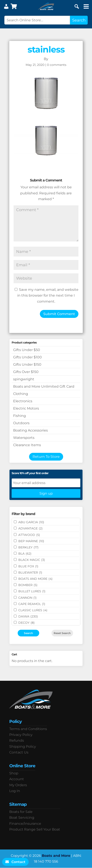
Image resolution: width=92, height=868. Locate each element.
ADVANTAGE (30, 528)
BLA (25, 554)
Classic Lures (33, 610)
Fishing (19, 416)
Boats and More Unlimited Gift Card (44, 386)
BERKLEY (28, 547)
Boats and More (56, 856)
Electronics (23, 401)
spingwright (24, 379)
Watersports (24, 438)
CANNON (27, 598)
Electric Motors (26, 408)
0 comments (57, 65)
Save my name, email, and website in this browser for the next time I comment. (48, 295)
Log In (15, 791)
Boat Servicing (22, 818)
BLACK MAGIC (32, 560)
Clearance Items (27, 445)
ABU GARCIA (31, 522)
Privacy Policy (21, 735)
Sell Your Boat (48, 829)
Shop (14, 773)
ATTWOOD (29, 535)
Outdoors (21, 423)
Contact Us (19, 752)
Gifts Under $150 (27, 364)
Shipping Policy (23, 747)
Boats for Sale (21, 812)
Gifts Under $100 (27, 357)
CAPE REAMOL (32, 604)
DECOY (27, 623)
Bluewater (30, 572)
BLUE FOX (28, 566)
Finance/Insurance (25, 824)
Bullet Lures (32, 591)
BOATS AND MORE (35, 579)
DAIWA (28, 616)
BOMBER (28, 585)
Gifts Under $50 (27, 350)
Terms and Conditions (28, 729)
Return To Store (46, 457)
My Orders (18, 785)
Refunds (17, 740)
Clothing (21, 394)
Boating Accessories (30, 430)
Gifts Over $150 (26, 372)
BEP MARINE (31, 541)
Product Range (22, 829)
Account (17, 779)
